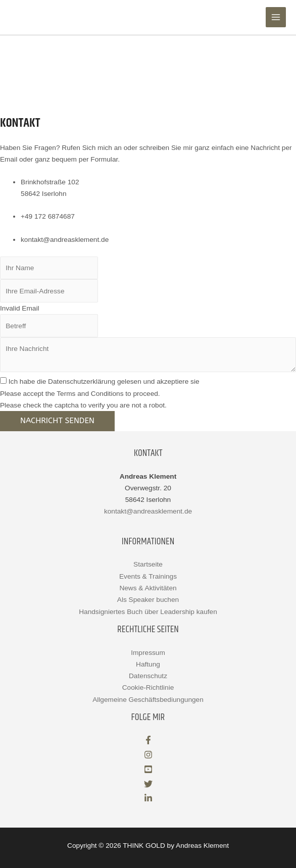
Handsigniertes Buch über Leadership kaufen (148, 612)
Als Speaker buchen (148, 600)
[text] (49, 268)
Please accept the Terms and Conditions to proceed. (80, 394)
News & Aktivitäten (148, 588)
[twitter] (148, 786)
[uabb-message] (148, 355)
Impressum (148, 653)
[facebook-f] (148, 742)
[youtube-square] (148, 771)
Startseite (148, 564)
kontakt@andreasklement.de (148, 511)
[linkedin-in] (148, 800)
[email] (49, 291)
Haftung (148, 664)
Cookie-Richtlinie (148, 687)
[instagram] (148, 757)
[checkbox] (3, 380)
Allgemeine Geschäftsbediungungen (148, 700)
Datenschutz (148, 676)
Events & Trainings (148, 576)
